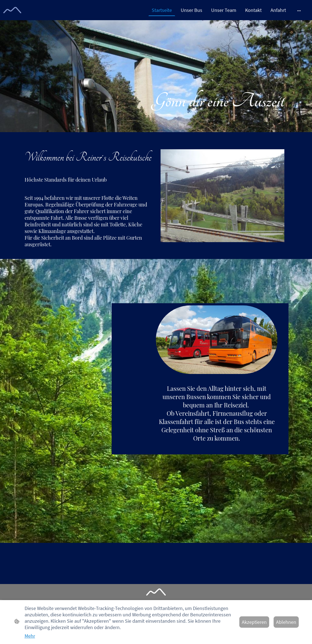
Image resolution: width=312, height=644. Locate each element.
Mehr (30, 636)
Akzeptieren (254, 622)
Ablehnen (286, 622)
